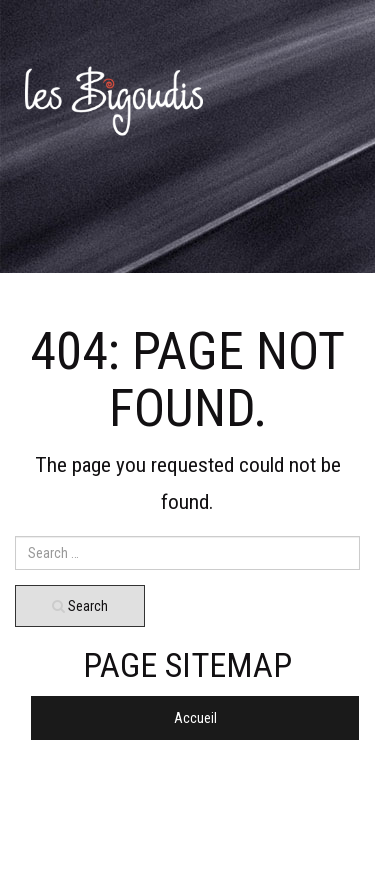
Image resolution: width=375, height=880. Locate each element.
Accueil (195, 718)
